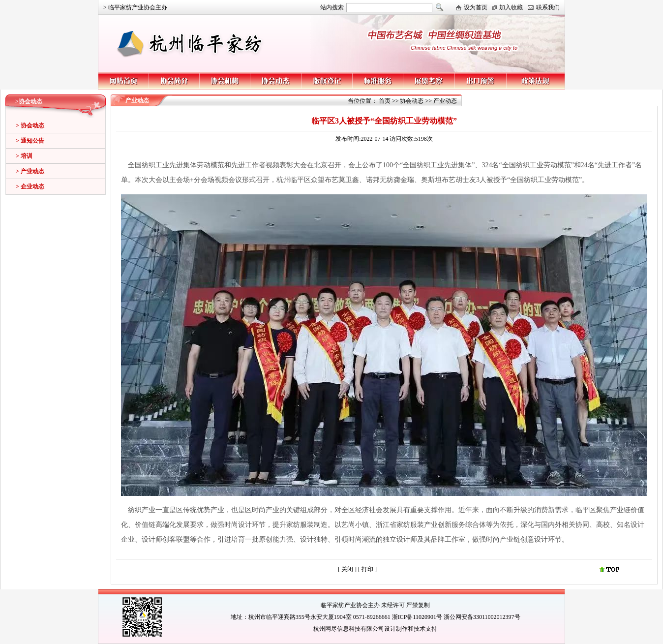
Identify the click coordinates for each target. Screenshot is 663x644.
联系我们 (548, 7)
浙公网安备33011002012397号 (482, 617)
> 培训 (24, 156)
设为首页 (476, 7)
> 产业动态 (30, 171)
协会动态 (412, 101)
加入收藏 (511, 7)
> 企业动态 (30, 186)
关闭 (347, 569)
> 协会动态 (30, 125)
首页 (385, 101)
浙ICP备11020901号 (417, 617)
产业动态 (445, 101)
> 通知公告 (30, 141)
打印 (368, 569)
